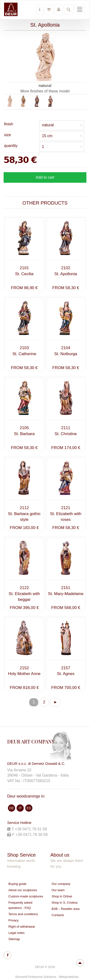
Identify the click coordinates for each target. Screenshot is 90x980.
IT (20, 808)
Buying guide (17, 884)
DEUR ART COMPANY (31, 741)
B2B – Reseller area (66, 909)
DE (11, 808)
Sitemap (14, 939)
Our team (58, 890)
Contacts (58, 915)
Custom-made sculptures (26, 896)
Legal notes (16, 933)
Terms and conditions (23, 914)
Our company (61, 884)
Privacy (14, 920)
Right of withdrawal (22, 927)
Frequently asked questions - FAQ (20, 905)
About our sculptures (23, 890)
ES (29, 808)
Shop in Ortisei (62, 896)
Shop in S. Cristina (65, 903)
